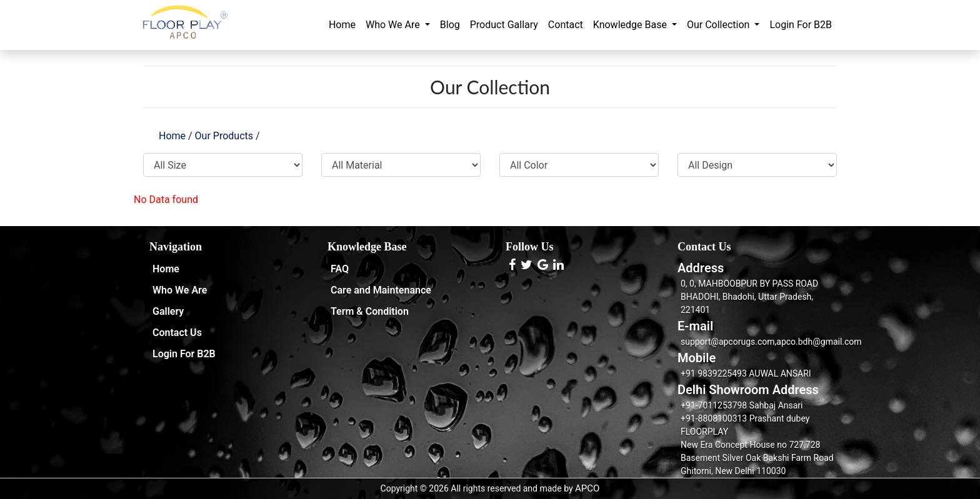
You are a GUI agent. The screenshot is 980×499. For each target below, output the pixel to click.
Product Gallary (504, 25)
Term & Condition (370, 311)
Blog (450, 25)
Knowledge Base (631, 25)
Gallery (168, 311)
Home (342, 25)
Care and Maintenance (381, 290)
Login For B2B (801, 25)
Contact (566, 25)
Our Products (224, 136)
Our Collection (719, 25)
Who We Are (394, 25)
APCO (587, 488)
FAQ (340, 269)
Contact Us (177, 333)
